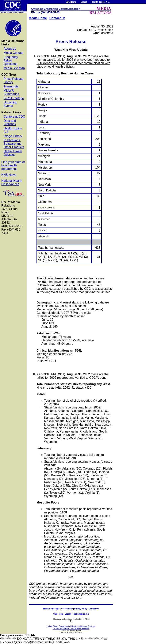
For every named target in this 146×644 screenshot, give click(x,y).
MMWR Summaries (11, 92)
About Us (10, 49)
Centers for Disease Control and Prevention (71, 628)
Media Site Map (14, 68)
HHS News (9, 175)
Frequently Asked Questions (11, 60)
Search (68, 614)
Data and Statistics (10, 122)
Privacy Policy (81, 609)
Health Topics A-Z (81, 614)
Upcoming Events (10, 104)
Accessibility (67, 609)
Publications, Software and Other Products (14, 144)
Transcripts (11, 86)
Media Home (38, 18)
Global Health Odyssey (13, 153)
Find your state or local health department (13, 165)
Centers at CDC (14, 117)
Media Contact (13, 53)
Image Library (13, 136)
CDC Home (58, 614)
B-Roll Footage (14, 98)
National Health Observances (12, 182)
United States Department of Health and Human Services (71, 626)
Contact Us (57, 18)
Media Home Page (51, 609)
